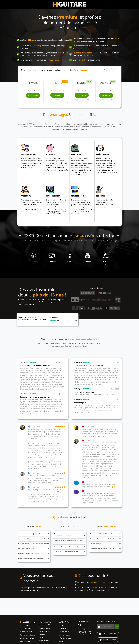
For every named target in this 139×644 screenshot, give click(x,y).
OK (117, 627)
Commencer (33, 95)
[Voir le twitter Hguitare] (81, 633)
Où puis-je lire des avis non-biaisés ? (69, 552)
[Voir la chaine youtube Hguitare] (90, 633)
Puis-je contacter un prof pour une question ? (34, 544)
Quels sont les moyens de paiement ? (69, 547)
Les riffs (42, 634)
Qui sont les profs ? (105, 544)
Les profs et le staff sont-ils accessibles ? (105, 549)
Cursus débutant (26, 632)
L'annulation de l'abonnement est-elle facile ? (69, 541)
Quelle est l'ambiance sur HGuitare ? (105, 539)
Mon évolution (25, 641)
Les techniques (45, 631)
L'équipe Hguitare (65, 638)
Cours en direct (26, 628)
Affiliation (62, 641)
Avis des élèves (64, 632)
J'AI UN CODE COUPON (108, 640)
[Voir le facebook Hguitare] (85, 633)
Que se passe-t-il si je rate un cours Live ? (34, 539)
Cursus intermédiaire (28, 635)
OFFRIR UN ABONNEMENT (108, 634)
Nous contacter (83, 622)
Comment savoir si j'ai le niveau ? (34, 553)
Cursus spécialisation (28, 638)
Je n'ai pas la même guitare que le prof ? (34, 558)
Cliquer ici (24, 588)
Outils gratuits (44, 641)
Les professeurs (64, 635)
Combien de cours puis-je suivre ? (34, 534)
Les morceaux (44, 628)
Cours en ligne (25, 625)
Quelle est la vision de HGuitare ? (105, 534)
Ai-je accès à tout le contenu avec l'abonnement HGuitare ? (69, 535)
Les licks (42, 638)
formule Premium (98, 582)
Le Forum (62, 628)
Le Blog (61, 625)
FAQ (79, 625)
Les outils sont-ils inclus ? (34, 549)
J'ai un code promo (110, 70)
